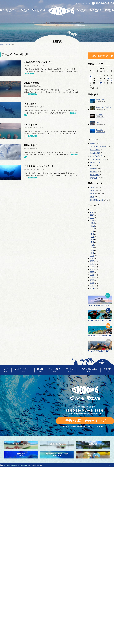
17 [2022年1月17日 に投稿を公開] (91, 81)
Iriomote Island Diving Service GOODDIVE (17, 465)
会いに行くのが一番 (96, 200)
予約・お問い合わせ (83, 3)
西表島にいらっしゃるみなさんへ (100, 329)
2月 (93, 250)
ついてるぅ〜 (30, 125)
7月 (93, 237)
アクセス (82, 11)
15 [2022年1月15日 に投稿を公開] (108, 78)
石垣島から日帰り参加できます (100, 299)
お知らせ (93, 143)
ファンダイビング (96, 156)
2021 (92, 256)
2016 (92, 269)
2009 (92, 288)
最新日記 (109, 11)
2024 (92, 215)
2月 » (98, 88)
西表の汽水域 (94, 175)
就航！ (92, 187)
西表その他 (94, 169)
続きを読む (29, 74)
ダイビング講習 (95, 150)
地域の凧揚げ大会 (33, 145)
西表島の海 (96, 11)
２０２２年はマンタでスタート (39, 166)
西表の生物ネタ (95, 178)
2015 (92, 272)
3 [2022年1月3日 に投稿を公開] (91, 76)
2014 (92, 275)
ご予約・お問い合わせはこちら (85, 421)
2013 (92, 277)
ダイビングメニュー (9, 11)
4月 (93, 245)
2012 (92, 280)
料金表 (25, 11)
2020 (92, 258)
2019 (92, 261)
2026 (92, 210)
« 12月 (91, 88)
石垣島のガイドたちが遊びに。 (39, 62)
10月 (93, 229)
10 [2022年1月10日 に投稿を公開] (91, 78)
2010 (92, 286)
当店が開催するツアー (101, 56)
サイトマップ (110, 465)
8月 (93, 234)
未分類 (92, 165)
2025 (92, 212)
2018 (92, 264)
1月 (93, 253)
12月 (93, 223)
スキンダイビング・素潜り (99, 147)
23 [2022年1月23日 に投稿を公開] (111, 81)
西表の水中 (94, 172)
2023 (92, 218)
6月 (93, 239)
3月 (93, 248)
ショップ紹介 (39, 11)
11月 (93, 226)
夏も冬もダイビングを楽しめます (100, 314)
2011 (92, 283)
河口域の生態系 (31, 83)
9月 (93, 231)
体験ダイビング (95, 162)
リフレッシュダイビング (98, 159)
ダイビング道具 (95, 153)
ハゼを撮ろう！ (31, 104)
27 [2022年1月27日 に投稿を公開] (101, 83)
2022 (92, 220)
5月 (93, 242)
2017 (92, 267)
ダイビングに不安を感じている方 (100, 345)
